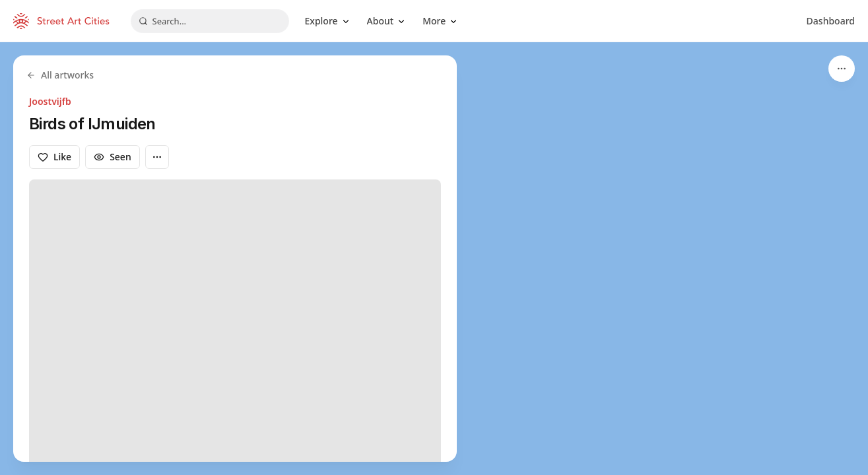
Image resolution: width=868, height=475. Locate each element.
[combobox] (210, 21)
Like (54, 157)
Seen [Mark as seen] (113, 157)
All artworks (60, 75)
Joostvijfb (50, 101)
